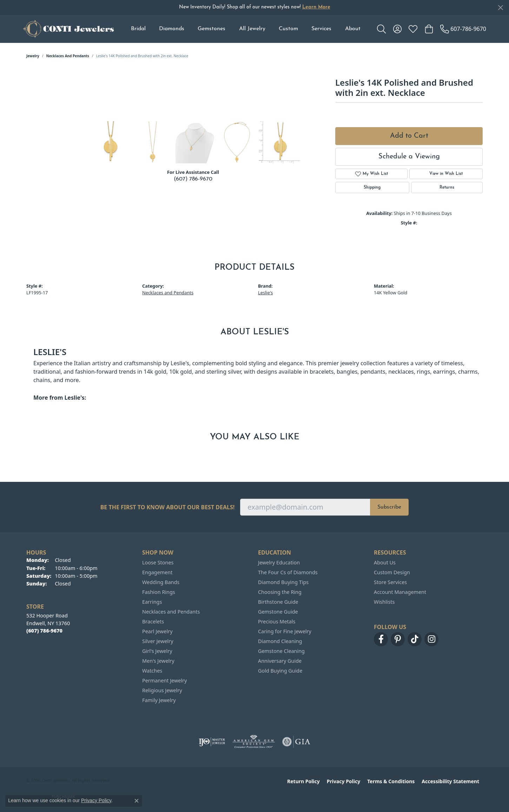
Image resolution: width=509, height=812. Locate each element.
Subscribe (389, 507)
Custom (288, 29)
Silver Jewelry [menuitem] (158, 641)
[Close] (500, 8)
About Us (385, 562)
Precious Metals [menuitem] (277, 621)
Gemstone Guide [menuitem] (278, 612)
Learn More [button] (316, 7)
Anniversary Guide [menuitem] (280, 661)
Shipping (372, 188)
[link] (463, 29)
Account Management (400, 592)
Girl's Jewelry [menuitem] (157, 651)
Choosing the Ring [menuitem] (280, 592)
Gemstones (211, 29)
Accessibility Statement (450, 781)
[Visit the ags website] (254, 742)
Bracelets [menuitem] (153, 621)
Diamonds (172, 29)
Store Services (390, 582)
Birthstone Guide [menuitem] (278, 602)
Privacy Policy (343, 781)
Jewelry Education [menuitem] (279, 562)
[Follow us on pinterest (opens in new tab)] (398, 639)
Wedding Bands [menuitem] (161, 582)
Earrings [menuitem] (152, 602)
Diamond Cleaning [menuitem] (280, 641)
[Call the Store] (44, 631)
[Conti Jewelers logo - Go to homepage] (68, 29)
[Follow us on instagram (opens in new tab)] (431, 639)
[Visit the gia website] (296, 742)
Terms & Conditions (391, 781)
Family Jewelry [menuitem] (159, 700)
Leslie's (265, 293)
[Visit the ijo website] (212, 742)
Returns (447, 188)
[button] (381, 29)
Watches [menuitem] (152, 671)
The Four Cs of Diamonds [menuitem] (288, 572)
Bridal (138, 29)
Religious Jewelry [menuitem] (162, 690)
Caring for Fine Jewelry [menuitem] (285, 631)
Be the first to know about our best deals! (168, 507)
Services (321, 29)
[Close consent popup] (137, 801)
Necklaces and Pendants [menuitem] (171, 612)
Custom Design (392, 572)
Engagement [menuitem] (157, 572)
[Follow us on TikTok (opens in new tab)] (415, 639)
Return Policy (303, 781)
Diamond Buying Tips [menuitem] (283, 582)
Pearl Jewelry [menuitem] (157, 631)
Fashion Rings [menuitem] (159, 592)
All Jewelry (252, 29)
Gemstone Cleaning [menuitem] (281, 651)
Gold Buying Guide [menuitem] (280, 671)
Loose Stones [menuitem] (158, 562)
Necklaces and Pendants (68, 56)
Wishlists (384, 602)
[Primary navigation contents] (246, 29)
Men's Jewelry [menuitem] (158, 661)
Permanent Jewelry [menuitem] (164, 680)
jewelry (33, 56)
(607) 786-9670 (193, 179)
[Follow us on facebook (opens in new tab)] (381, 639)
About (353, 29)
